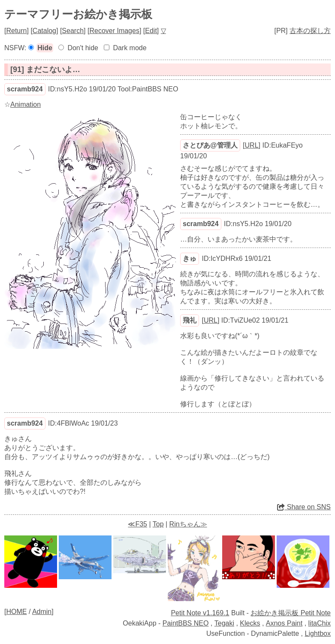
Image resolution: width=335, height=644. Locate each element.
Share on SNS (304, 507)
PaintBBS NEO (186, 623)
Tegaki (224, 623)
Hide (45, 48)
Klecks (250, 623)
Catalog (44, 31)
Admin (42, 612)
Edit (151, 31)
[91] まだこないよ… (45, 70)
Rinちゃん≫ (188, 524)
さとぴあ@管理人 (210, 145)
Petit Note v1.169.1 (200, 613)
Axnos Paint (284, 623)
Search (73, 31)
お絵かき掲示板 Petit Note (291, 613)
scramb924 (25, 89)
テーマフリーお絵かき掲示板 (78, 14)
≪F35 (137, 524)
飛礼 (190, 320)
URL (252, 145)
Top (158, 524)
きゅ (190, 259)
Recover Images (114, 31)
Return (16, 31)
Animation (26, 104)
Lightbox (318, 633)
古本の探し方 (310, 31)
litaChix (320, 623)
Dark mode (130, 48)
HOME (16, 612)
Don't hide (83, 48)
